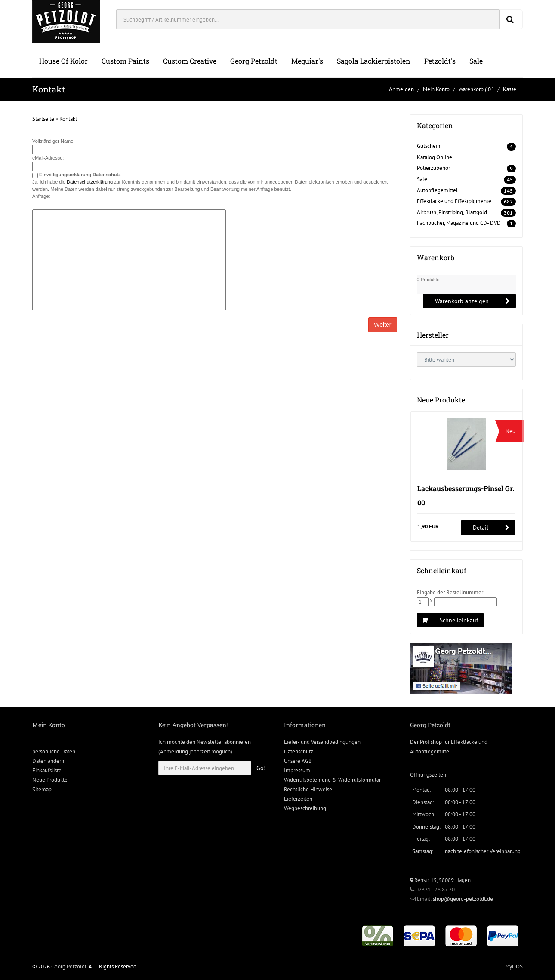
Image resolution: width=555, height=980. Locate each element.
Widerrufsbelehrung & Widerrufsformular (332, 780)
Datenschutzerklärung (90, 182)
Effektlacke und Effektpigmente (454, 201)
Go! (261, 768)
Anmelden (401, 89)
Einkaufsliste (47, 770)
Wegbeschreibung (305, 808)
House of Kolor (63, 61)
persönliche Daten (54, 751)
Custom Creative (190, 61)
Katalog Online (435, 157)
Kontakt (68, 119)
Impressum (297, 770)
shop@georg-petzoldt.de (463, 899)
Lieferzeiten (298, 799)
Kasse (510, 89)
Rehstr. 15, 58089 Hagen (440, 880)
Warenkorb (471, 89)
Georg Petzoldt (254, 61)
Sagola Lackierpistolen (374, 61)
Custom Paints (125, 61)
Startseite (43, 119)
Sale (476, 61)
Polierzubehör (433, 168)
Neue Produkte (50, 780)
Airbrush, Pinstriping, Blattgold (452, 212)
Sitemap (42, 789)
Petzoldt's (440, 61)
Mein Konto (436, 89)
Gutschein (429, 146)
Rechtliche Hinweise (308, 789)
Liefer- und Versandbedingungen (322, 742)
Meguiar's (307, 61)
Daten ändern (48, 761)
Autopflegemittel (437, 190)
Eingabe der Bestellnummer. (450, 592)
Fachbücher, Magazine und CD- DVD (459, 223)
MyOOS (514, 966)
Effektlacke (464, 742)
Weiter (382, 325)
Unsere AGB (298, 761)
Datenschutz (299, 751)
